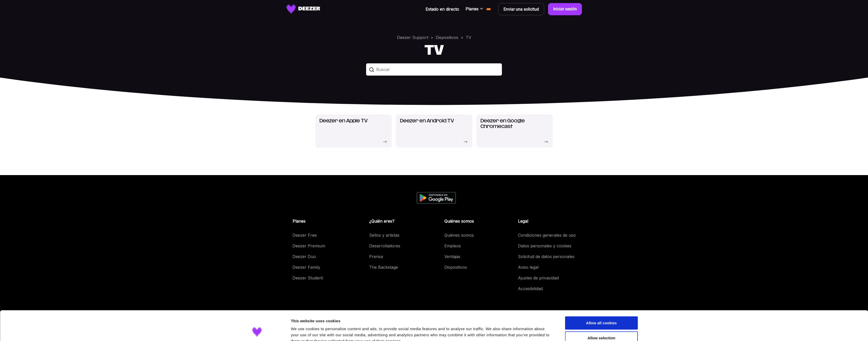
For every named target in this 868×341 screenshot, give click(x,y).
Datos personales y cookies (545, 246)
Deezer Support (413, 37)
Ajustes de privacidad (538, 278)
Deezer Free (305, 235)
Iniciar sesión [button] (565, 9)
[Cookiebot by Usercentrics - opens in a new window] (257, 331)
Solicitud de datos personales (546, 257)
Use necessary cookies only (601, 326)
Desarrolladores (385, 246)
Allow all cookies (601, 296)
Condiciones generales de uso (547, 235)
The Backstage (384, 267)
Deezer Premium (309, 246)
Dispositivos (447, 37)
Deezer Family (306, 267)
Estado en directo (442, 9)
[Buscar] (434, 69)
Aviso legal (528, 267)
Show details (491, 331)
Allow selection (601, 311)
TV (469, 37)
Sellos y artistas (384, 235)
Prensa (376, 257)
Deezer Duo (304, 257)
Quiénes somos (459, 235)
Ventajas (452, 257)
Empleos (453, 246)
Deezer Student (308, 278)
